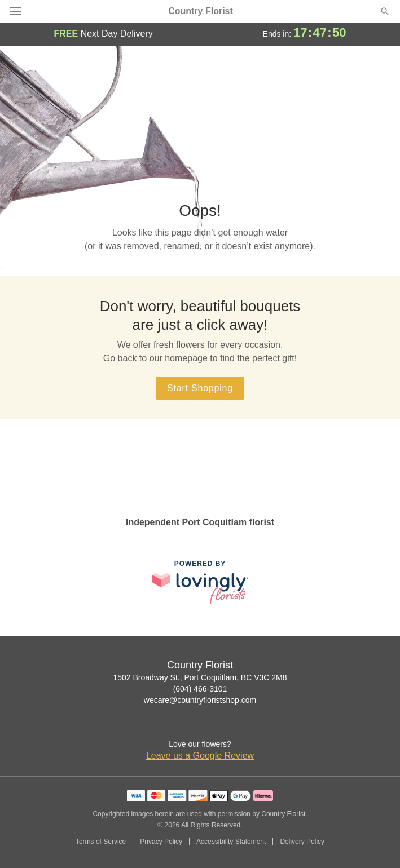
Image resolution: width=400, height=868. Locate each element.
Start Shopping (200, 388)
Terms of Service (101, 842)
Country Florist (201, 11)
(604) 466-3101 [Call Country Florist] (200, 689)
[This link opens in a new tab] (200, 582)
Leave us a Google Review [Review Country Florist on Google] (200, 756)
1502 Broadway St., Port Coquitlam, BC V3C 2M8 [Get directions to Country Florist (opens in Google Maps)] (200, 677)
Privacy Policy (161, 842)
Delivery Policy (302, 842)
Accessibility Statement (231, 842)
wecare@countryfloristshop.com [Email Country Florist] (200, 700)
